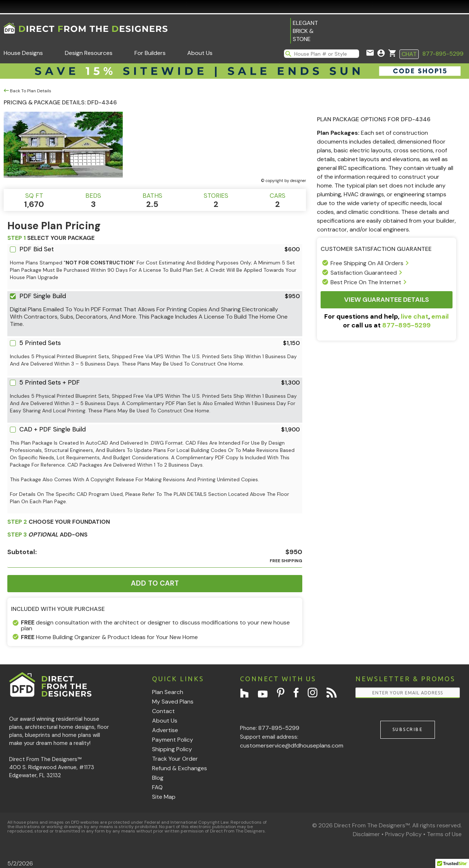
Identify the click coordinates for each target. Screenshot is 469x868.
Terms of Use (444, 834)
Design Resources (89, 53)
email (440, 316)
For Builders (150, 53)
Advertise (165, 730)
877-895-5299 (443, 54)
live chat (415, 316)
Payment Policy (173, 740)
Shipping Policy (172, 749)
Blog (158, 778)
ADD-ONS (47, 535)
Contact (163, 711)
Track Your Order (175, 759)
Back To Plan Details (27, 91)
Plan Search (168, 692)
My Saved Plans (173, 702)
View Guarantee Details (387, 300)
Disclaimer (366, 834)
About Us (200, 53)
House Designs (23, 53)
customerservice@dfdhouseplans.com (292, 745)
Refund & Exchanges (180, 768)
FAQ (157, 787)
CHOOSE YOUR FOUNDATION (59, 522)
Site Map (164, 797)
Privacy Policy (403, 834)
